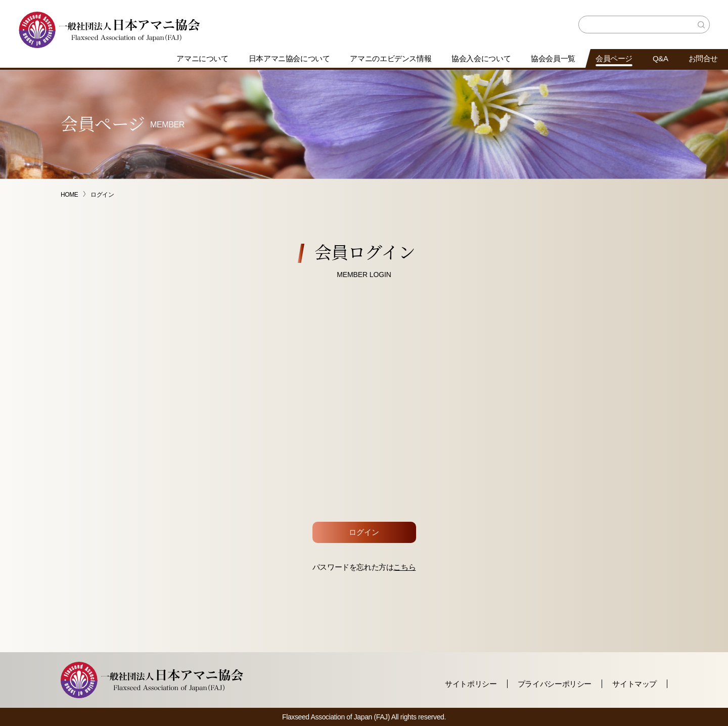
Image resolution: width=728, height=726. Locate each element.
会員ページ (614, 58)
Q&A (661, 58)
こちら (404, 567)
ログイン (364, 532)
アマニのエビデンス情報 (391, 58)
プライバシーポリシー (555, 684)
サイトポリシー (471, 684)
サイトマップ (634, 684)
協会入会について (481, 58)
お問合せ (703, 58)
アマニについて (202, 58)
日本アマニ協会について (289, 58)
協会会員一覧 (553, 58)
